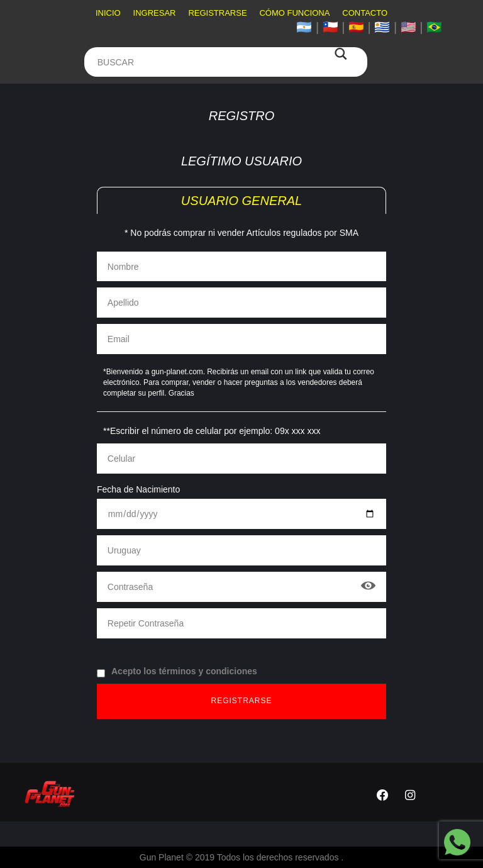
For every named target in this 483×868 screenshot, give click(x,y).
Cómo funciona (294, 13)
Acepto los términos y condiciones (177, 672)
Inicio (108, 13)
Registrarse (217, 13)
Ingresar (155, 13)
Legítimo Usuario (241, 161)
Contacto (365, 13)
